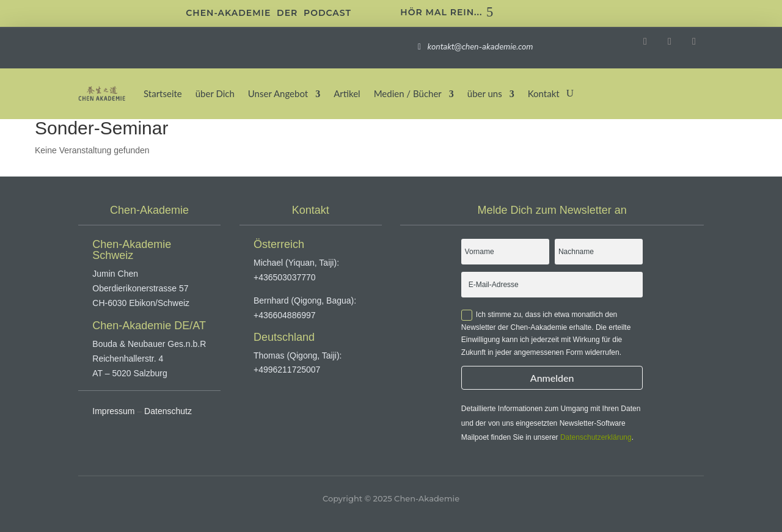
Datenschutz (168, 411)
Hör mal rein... (441, 12)
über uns (485, 93)
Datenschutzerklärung (596, 437)
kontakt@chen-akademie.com (479, 47)
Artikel (347, 93)
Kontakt (544, 93)
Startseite (163, 93)
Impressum (113, 411)
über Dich (215, 93)
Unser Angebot (278, 93)
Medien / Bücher (408, 93)
